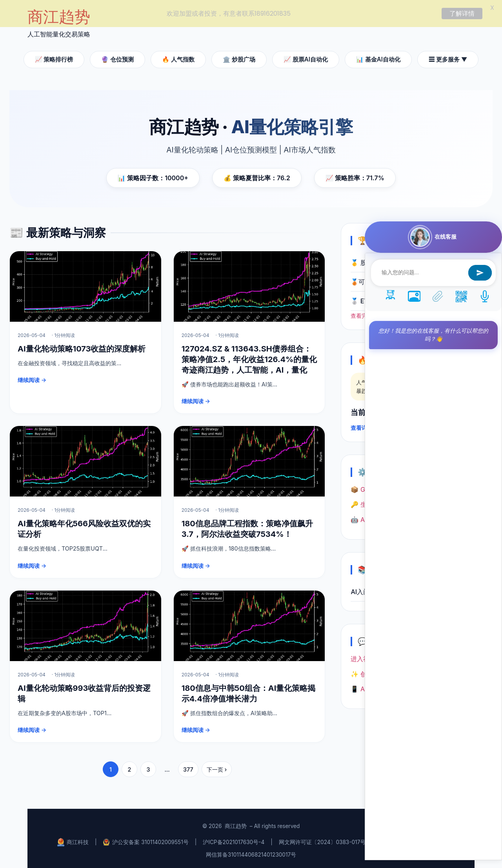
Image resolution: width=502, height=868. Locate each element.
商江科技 (73, 841)
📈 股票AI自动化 (306, 58)
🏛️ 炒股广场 (239, 58)
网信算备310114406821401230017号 (251, 854)
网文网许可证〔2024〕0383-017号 (322, 841)
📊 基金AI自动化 (378, 58)
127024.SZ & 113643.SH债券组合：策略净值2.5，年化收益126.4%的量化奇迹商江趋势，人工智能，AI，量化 (249, 358)
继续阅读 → (32, 379)
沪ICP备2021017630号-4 (234, 841)
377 (188, 768)
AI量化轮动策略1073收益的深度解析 (82, 347)
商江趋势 (236, 825)
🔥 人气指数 (178, 58)
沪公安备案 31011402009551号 (146, 841)
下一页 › (217, 768)
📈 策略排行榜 (54, 58)
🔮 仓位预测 (117, 58)
